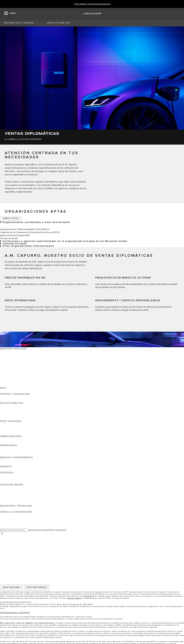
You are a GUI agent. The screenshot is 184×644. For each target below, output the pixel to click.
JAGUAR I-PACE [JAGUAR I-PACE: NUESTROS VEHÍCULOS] (9, 358)
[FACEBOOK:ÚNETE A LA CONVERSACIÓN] (8, 524)
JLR (2, 439)
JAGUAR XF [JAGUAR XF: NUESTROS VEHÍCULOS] (6, 367)
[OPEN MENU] (10, 14)
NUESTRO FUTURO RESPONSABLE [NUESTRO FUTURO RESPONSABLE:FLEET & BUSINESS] (19, 430)
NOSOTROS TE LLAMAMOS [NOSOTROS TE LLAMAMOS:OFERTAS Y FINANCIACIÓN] (15, 400)
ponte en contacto (74, 598)
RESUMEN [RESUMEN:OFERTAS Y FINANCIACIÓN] (6, 397)
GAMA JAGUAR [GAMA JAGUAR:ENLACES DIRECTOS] (8, 406)
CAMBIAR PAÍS (8, 537)
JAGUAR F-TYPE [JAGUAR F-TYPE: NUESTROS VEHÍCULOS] (9, 361)
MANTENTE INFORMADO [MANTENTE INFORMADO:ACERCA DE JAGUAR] (14, 497)
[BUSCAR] (2, 534)
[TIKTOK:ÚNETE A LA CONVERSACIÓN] (5, 518)
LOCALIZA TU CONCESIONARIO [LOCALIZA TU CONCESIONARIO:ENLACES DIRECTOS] (17, 409)
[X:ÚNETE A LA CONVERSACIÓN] (2, 527)
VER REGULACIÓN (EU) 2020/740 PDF (15, 613)
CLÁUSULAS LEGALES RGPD (16, 555)
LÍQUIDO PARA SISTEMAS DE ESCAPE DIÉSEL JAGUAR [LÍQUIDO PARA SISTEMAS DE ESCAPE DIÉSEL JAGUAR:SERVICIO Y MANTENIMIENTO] (30, 463)
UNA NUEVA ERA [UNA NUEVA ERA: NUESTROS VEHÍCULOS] (9, 385)
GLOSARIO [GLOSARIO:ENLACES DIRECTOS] (6, 412)
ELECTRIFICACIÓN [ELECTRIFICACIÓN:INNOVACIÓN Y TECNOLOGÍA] (10, 509)
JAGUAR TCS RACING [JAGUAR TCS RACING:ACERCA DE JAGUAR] (12, 491)
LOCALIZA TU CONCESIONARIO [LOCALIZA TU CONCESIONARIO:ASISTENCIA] (17, 479)
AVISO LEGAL (7, 543)
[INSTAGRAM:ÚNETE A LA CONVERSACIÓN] (8, 515)
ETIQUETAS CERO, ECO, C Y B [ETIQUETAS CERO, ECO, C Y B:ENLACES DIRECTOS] (17, 418)
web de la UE (89, 596)
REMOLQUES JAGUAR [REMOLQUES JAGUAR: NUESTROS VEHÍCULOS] (12, 376)
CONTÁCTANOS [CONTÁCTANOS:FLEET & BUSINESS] (9, 433)
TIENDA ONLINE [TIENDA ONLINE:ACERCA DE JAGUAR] (9, 500)
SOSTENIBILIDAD (9, 442)
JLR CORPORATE (9, 552)
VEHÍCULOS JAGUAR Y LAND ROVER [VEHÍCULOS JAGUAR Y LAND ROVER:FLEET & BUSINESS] (20, 427)
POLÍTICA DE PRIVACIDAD (14, 546)
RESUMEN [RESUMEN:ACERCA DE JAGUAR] (6, 488)
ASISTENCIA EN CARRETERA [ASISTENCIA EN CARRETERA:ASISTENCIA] (16, 476)
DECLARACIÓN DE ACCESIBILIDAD (19, 558)
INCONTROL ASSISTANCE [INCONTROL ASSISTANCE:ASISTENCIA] (14, 482)
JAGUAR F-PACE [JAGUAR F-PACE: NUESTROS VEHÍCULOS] (9, 352)
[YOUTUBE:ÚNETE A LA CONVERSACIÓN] (7, 521)
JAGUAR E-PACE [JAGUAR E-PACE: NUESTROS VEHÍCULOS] (9, 355)
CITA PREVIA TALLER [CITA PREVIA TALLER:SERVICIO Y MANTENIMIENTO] (11, 460)
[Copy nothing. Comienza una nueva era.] (92, 4)
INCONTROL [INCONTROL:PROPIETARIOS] (7, 451)
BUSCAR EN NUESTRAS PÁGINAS (47, 530)
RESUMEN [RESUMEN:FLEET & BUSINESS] (6, 424)
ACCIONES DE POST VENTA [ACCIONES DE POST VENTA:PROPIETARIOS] (15, 454)
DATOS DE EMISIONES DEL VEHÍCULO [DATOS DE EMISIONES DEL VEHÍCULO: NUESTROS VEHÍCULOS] (21, 382)
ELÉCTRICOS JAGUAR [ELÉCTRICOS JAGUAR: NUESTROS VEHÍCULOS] (12, 373)
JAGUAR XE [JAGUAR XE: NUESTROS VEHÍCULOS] (6, 364)
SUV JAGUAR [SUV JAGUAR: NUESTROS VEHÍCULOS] (7, 370)
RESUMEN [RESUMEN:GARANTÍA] (6, 470)
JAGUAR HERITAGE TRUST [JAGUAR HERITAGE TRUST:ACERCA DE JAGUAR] (15, 503)
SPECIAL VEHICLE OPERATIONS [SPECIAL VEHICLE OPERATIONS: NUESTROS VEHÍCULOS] (18, 379)
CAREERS (6, 540)
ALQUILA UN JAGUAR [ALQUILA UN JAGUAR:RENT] (12, 391)
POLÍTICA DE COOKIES (13, 549)
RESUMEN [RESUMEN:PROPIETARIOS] (6, 448)
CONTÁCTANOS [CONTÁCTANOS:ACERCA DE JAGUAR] (9, 494)
